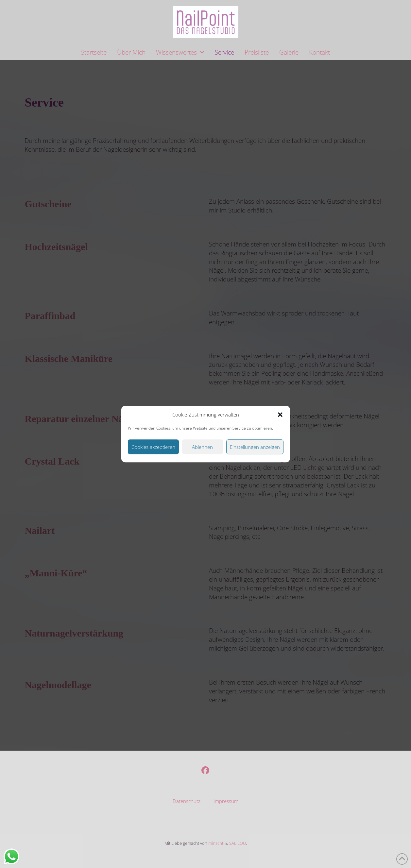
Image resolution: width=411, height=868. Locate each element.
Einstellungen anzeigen (255, 447)
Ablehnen (202, 447)
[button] (280, 415)
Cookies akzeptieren (153, 447)
